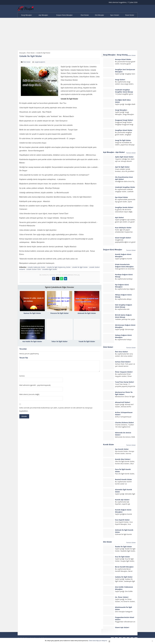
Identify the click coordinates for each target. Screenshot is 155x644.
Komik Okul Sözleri (123, 459)
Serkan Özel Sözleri (123, 362)
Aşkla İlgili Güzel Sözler (124, 157)
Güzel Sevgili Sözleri (123, 238)
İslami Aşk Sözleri (122, 627)
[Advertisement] (78, 34)
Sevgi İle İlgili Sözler (123, 140)
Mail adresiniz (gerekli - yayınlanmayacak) (35, 385)
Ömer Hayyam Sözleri (124, 372)
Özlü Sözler (31, 53)
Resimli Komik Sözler (124, 479)
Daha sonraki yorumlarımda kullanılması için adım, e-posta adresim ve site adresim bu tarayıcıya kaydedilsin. (56, 409)
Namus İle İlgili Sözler (32, 313)
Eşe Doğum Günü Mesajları (122, 286)
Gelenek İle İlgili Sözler (87, 313)
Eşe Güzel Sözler (122, 197)
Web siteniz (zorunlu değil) (29, 394)
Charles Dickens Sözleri (124, 422)
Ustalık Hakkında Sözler (36, 267)
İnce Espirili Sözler (122, 520)
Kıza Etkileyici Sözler (123, 228)
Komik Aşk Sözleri (122, 500)
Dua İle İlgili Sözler (123, 557)
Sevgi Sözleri (120, 80)
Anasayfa (22, 53)
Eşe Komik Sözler (122, 449)
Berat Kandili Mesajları (124, 567)
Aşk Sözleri (119, 217)
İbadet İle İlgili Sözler (124, 547)
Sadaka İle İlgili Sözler (124, 577)
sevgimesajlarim (40, 62)
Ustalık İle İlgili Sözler (80, 267)
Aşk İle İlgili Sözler (122, 167)
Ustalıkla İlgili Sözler (50, 269)
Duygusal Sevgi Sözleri (124, 120)
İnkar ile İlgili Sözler (60, 341)
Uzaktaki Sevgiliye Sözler (125, 187)
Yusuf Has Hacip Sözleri (125, 382)
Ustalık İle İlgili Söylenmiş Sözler (59, 267)
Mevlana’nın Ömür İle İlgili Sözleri (124, 393)
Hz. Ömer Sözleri (122, 597)
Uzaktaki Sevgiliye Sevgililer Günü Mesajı (124, 91)
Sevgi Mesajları (121, 110)
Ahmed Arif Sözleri (123, 402)
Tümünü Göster (131, 55)
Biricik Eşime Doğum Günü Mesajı (123, 316)
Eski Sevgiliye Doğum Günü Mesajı (124, 306)
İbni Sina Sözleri (121, 352)
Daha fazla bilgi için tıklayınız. (98, 641)
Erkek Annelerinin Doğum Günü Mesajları (124, 265)
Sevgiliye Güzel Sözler (124, 130)
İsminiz (22, 376)
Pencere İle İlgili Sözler (60, 313)
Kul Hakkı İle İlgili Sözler (32, 341)
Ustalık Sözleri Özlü (34, 269)
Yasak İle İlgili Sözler (87, 341)
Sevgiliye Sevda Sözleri (124, 207)
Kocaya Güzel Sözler (123, 59)
